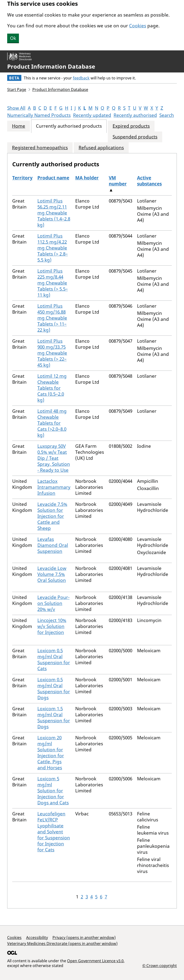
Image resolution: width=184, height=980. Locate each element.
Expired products (131, 126)
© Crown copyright (160, 965)
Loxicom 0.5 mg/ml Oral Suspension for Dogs (54, 689)
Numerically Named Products (39, 115)
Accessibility (37, 938)
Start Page (17, 90)
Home (19, 126)
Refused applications (101, 148)
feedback (81, 78)
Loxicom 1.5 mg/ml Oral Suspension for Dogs (54, 718)
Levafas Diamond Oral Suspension (53, 545)
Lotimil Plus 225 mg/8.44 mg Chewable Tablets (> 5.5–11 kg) (53, 283)
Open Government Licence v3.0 (95, 961)
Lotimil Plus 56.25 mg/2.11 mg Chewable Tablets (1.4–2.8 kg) (54, 213)
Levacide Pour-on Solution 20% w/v (53, 603)
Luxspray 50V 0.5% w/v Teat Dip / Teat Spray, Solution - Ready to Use (54, 458)
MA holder (87, 178)
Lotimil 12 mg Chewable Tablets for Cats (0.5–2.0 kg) (52, 388)
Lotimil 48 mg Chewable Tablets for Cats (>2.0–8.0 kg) (52, 423)
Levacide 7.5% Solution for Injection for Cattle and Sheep (52, 516)
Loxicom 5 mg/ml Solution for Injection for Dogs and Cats (53, 791)
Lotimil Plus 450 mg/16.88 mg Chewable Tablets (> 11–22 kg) (52, 318)
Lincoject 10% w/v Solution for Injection (52, 626)
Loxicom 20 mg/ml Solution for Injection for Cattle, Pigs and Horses (51, 753)
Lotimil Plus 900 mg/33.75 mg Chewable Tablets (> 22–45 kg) (52, 353)
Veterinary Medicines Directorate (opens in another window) (62, 944)
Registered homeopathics (40, 148)
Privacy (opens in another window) (84, 938)
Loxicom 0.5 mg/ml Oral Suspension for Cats (54, 660)
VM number (118, 181)
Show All (16, 108)
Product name (53, 178)
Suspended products (135, 137)
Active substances (149, 181)
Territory (22, 178)
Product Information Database (51, 66)
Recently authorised (135, 115)
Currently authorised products (69, 126)
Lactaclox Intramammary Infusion (54, 487)
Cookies (138, 26)
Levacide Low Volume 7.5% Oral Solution (52, 574)
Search (167, 115)
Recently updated (92, 115)
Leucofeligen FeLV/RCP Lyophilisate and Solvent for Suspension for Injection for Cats (54, 832)
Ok (13, 38)
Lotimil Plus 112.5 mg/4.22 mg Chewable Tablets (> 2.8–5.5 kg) (53, 248)
